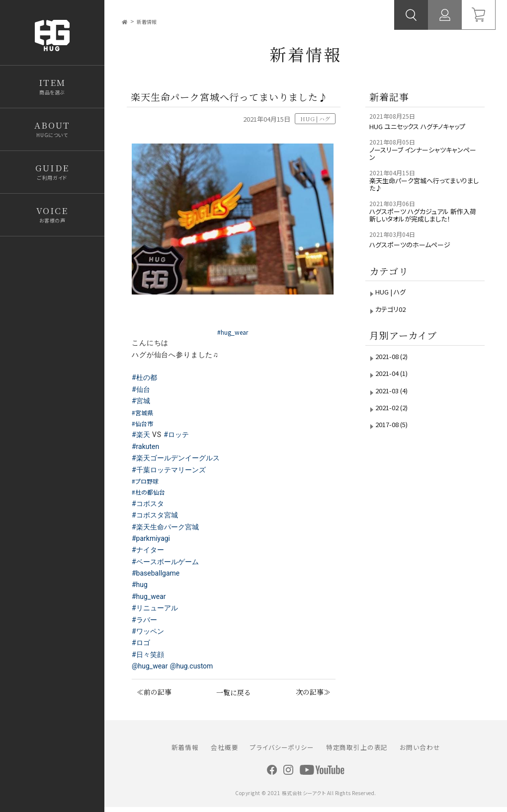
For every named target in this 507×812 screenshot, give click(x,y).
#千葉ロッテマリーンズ (171, 473)
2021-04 (396, 394)
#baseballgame (158, 576)
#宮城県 (145, 415)
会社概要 (224, 751)
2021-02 (396, 428)
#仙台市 (145, 426)
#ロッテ (178, 438)
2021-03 (396, 410)
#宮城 (141, 404)
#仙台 (141, 392)
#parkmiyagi (153, 541)
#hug (140, 588)
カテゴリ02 (393, 329)
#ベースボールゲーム (167, 565)
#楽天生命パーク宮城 (167, 529)
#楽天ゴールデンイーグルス (178, 461)
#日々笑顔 (149, 658)
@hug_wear (152, 669)
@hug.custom (197, 669)
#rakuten (147, 449)
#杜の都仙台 (152, 495)
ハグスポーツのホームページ (415, 265)
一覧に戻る (233, 696)
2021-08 (396, 376)
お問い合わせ (420, 751)
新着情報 (151, 21)
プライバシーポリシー (282, 751)
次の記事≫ (316, 696)
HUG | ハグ (394, 312)
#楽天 (141, 438)
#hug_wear (151, 599)
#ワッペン (149, 634)
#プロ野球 (148, 484)
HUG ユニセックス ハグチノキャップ (422, 130)
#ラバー (145, 623)
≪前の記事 (151, 696)
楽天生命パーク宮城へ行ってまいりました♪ (422, 200)
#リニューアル (156, 611)
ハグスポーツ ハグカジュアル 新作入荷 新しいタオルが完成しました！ (424, 234)
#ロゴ (141, 646)
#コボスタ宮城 (156, 518)
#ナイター (149, 553)
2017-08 (396, 445)
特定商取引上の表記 (357, 751)
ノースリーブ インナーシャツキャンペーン (422, 165)
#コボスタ (149, 507)
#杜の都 (145, 380)
